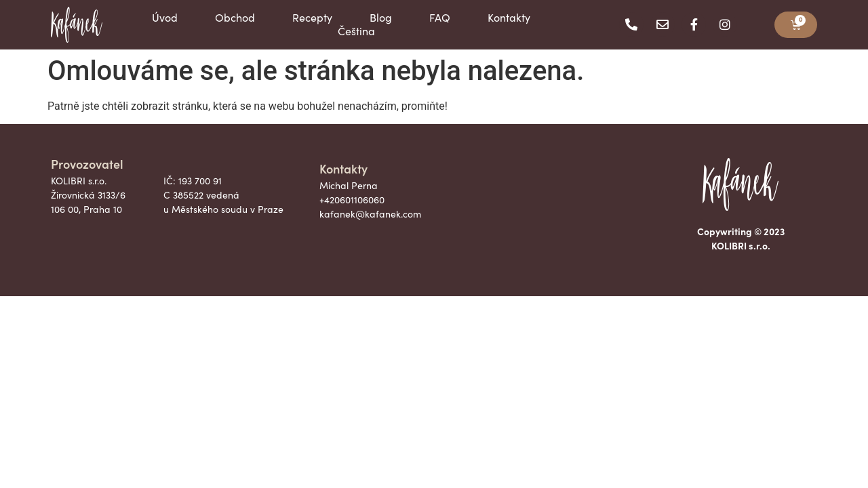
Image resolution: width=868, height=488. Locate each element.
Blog (381, 18)
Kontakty (509, 18)
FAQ (440, 18)
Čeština (356, 31)
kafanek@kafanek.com (370, 214)
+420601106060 (352, 200)
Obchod (235, 18)
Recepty (312, 18)
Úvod (165, 18)
